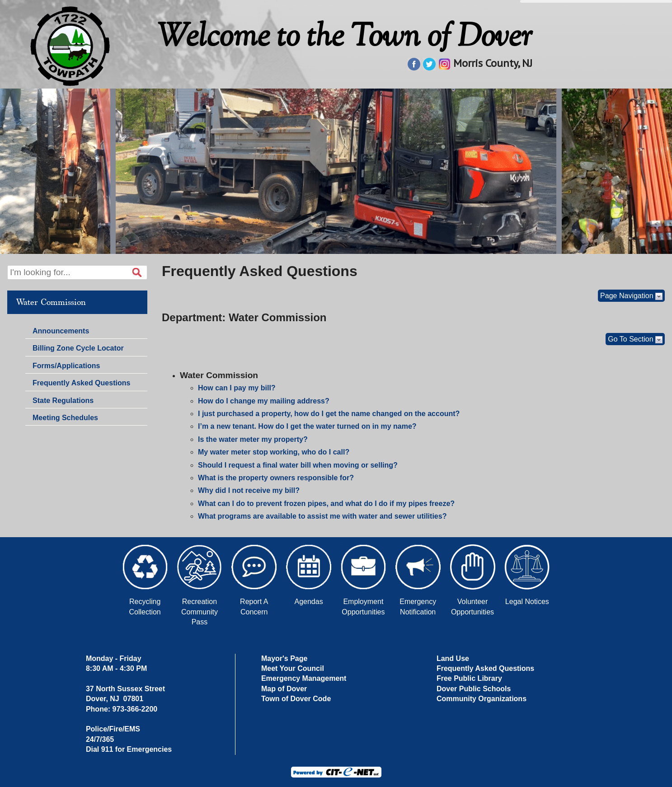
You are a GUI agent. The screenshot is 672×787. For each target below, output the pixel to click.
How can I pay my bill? (237, 388)
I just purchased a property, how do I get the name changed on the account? (329, 414)
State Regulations (63, 401)
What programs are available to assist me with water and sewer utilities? (322, 516)
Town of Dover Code (296, 699)
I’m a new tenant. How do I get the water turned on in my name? (307, 426)
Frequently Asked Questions (81, 383)
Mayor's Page (284, 658)
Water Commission (51, 302)
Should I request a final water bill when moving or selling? (298, 465)
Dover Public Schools (474, 689)
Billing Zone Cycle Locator (78, 348)
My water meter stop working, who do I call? (274, 452)
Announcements (61, 331)
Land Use (453, 658)
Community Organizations (482, 699)
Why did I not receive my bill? (249, 490)
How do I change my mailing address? (264, 401)
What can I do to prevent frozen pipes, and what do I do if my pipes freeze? (326, 504)
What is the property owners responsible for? (276, 478)
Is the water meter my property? (253, 439)
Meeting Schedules (65, 418)
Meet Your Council (293, 668)
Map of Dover (284, 689)
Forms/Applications (66, 366)
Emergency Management (304, 678)
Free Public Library (469, 678)
